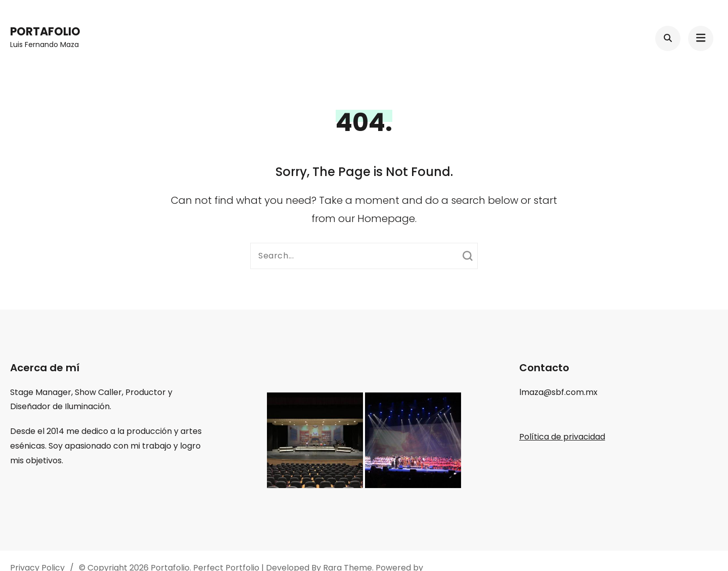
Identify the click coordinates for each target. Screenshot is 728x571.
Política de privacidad (562, 437)
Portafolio (45, 32)
